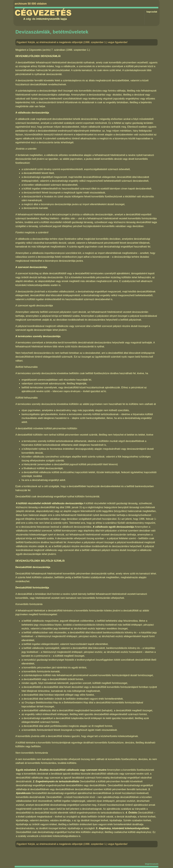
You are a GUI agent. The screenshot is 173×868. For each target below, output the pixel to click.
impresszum (152, 864)
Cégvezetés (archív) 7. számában (47, 50)
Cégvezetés (43, 13)
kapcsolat (152, 12)
